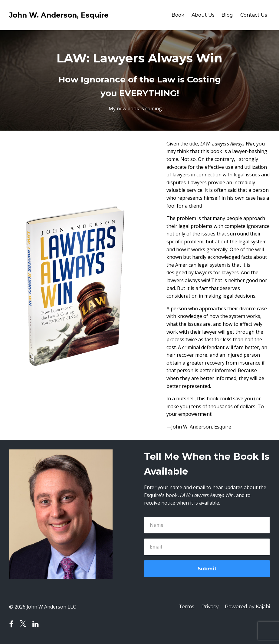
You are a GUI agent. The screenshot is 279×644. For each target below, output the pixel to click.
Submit (207, 569)
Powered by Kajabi (247, 607)
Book (178, 15)
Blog (227, 15)
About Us (203, 15)
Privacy (210, 607)
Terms (186, 607)
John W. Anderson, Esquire (59, 15)
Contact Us (254, 15)
